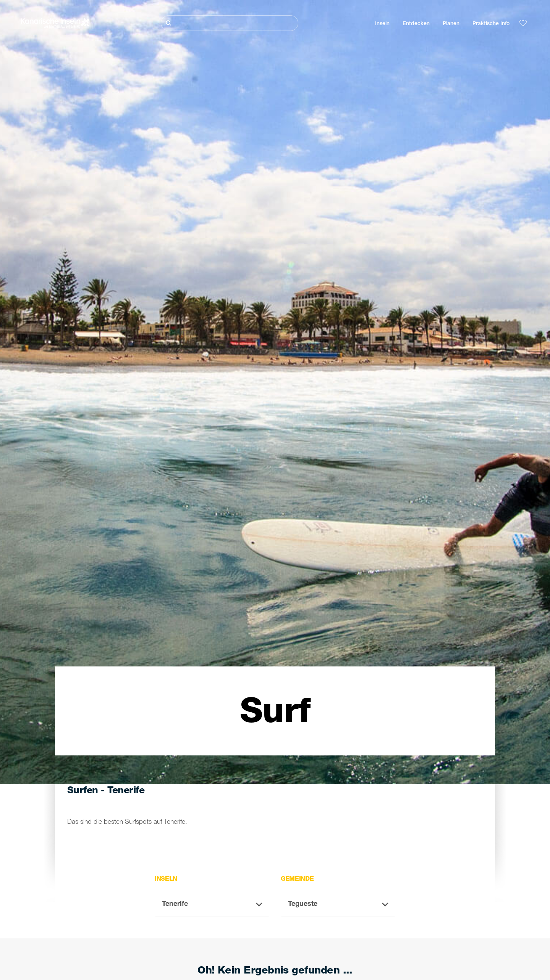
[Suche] (230, 23)
